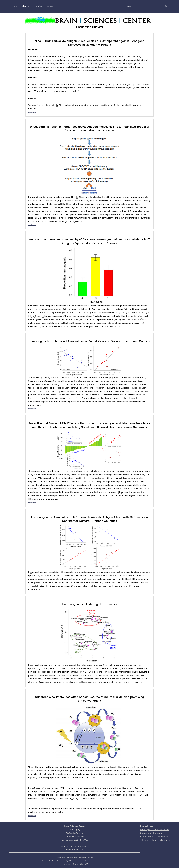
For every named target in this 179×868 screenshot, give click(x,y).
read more (32, 112)
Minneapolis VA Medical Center (155, 830)
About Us (26, 6)
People (50, 6)
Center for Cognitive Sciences (156, 840)
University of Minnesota (151, 833)
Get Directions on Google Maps (75, 846)
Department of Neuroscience (156, 837)
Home (14, 6)
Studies (39, 6)
